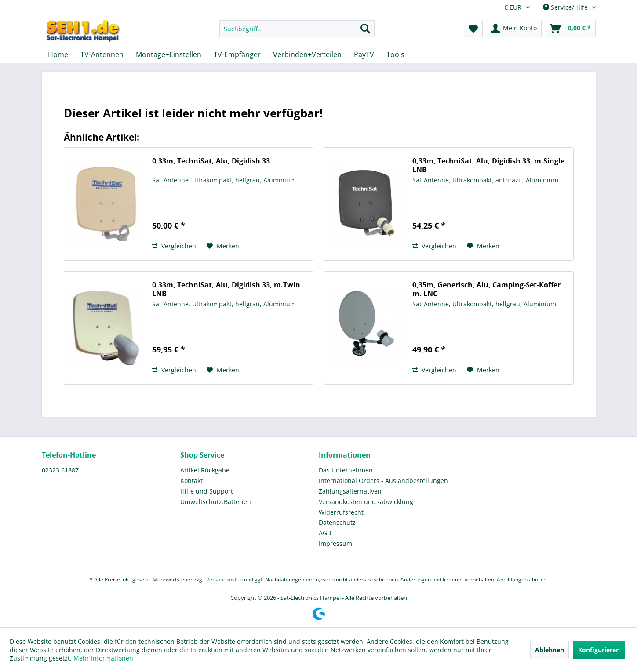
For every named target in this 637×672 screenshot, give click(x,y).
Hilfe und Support (207, 491)
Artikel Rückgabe (205, 470)
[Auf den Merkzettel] (223, 246)
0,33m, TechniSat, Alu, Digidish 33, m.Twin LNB (226, 289)
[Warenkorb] (571, 29)
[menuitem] (297, 33)
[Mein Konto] (514, 29)
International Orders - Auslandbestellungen (383, 481)
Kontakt (191, 481)
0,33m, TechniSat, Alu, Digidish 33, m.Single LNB (488, 165)
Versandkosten (224, 579)
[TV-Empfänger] (237, 54)
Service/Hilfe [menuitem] (566, 7)
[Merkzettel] (473, 29)
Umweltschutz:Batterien (216, 502)
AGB (325, 533)
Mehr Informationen (103, 658)
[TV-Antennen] (102, 54)
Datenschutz (337, 522)
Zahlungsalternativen (350, 491)
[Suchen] (365, 29)
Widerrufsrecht (341, 512)
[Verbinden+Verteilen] (307, 54)
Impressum (335, 543)
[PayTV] (364, 54)
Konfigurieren (599, 650)
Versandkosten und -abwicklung (366, 502)
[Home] (58, 54)
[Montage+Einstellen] (169, 54)
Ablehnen (550, 650)
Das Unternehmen (346, 470)
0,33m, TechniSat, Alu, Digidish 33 (211, 161)
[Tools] (395, 54)
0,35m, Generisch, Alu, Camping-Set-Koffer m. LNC (486, 289)
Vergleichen (174, 246)
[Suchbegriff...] (297, 29)
